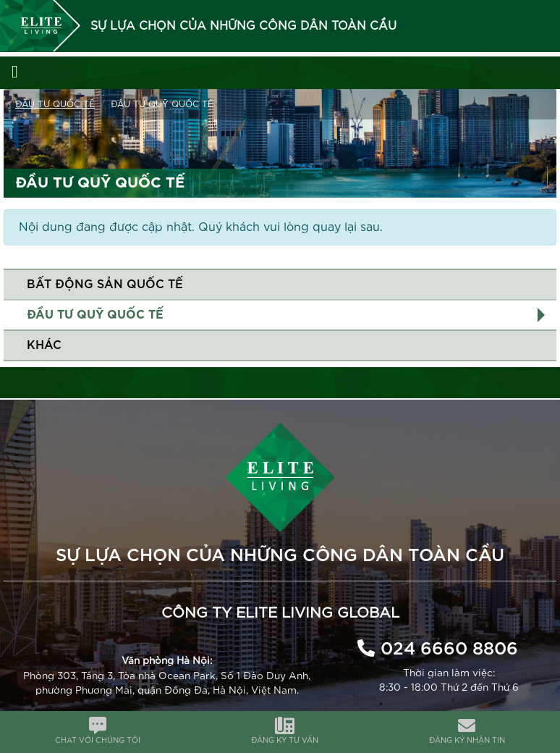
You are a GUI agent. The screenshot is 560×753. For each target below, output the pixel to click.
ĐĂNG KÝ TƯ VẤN (285, 741)
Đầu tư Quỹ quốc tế (95, 315)
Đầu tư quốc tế (55, 104)
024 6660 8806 (449, 649)
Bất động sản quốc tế (105, 285)
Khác (44, 345)
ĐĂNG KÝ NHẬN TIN (467, 741)
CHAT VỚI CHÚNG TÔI (98, 741)
